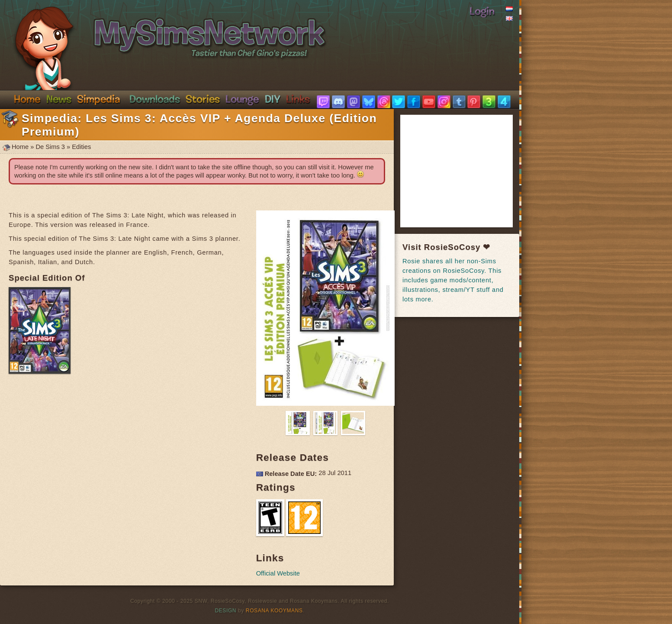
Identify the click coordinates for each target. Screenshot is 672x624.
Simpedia (98, 99)
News (59, 99)
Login (482, 11)
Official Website (278, 573)
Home (27, 99)
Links (298, 99)
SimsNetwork (159, 29)
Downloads (155, 99)
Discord (242, 99)
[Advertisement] (467, 171)
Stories (203, 99)
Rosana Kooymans (274, 611)
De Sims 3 (50, 147)
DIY (273, 99)
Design (226, 611)
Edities (81, 147)
